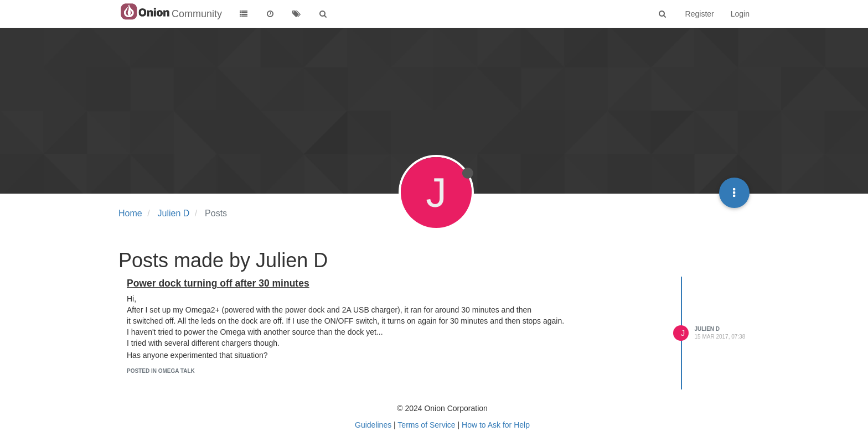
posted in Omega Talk (161, 371)
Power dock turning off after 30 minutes (218, 283)
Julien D (707, 329)
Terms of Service (426, 425)
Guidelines (373, 425)
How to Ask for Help (496, 425)
